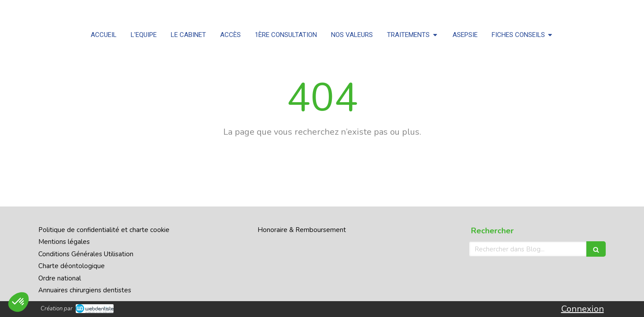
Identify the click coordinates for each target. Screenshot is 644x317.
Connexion (583, 309)
